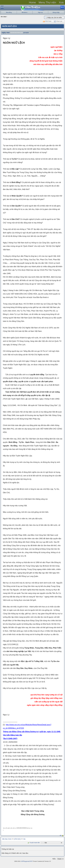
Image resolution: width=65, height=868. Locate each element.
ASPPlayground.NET (27, 861)
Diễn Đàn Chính (7, 839)
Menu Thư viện (47, 2)
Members (25, 12)
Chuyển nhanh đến (33, 843)
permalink (26, 33)
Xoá (61, 2)
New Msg (9, 12)
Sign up (40, 12)
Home (32, 2)
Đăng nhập (56, 12)
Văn (24, 839)
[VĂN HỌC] (17, 839)
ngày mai (6, 32)
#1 (61, 835)
